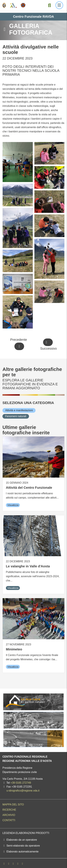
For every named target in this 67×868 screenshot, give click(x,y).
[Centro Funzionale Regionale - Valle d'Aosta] (13, 5)
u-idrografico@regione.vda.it (23, 791)
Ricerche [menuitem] (9, 810)
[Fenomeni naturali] (16, 416)
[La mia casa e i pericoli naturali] (33, 702)
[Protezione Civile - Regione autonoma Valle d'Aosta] (23, 5)
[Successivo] (48, 344)
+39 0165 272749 (21, 783)
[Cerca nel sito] (49, 5)
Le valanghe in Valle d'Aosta (28, 566)
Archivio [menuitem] (9, 815)
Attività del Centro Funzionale (29, 488)
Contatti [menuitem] (9, 820)
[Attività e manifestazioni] (19, 410)
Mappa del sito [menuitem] (13, 805)
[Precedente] (19, 344)
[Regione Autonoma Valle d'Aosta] (4, 5)
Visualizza (13, 505)
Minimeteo (14, 649)
